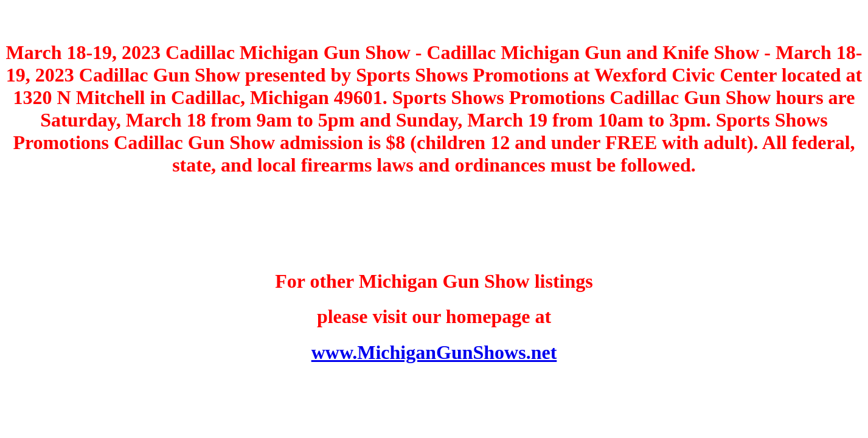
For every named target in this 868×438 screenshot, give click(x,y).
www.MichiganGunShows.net (434, 352)
